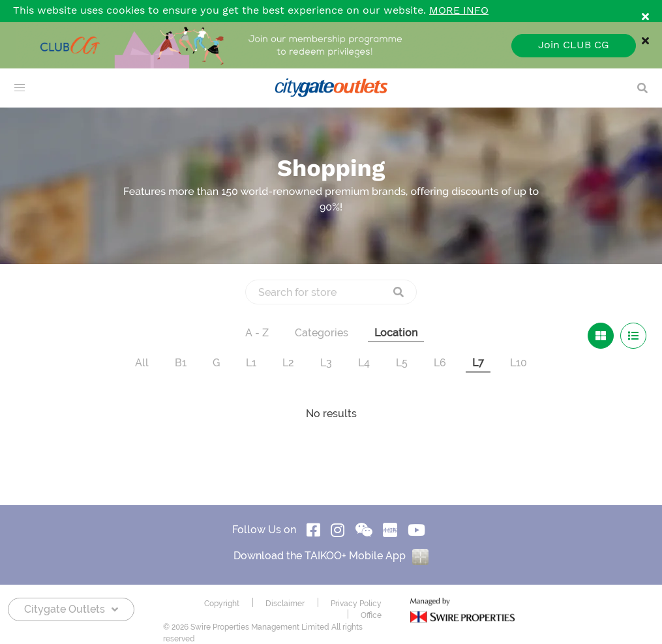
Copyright (222, 604)
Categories (322, 333)
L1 (251, 363)
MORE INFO (459, 11)
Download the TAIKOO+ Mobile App (331, 556)
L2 (288, 363)
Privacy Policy (356, 604)
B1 (181, 363)
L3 (326, 363)
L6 (440, 363)
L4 (364, 363)
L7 (478, 363)
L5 (402, 363)
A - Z (257, 333)
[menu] (20, 88)
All (142, 363)
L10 (519, 363)
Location (396, 333)
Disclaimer (285, 604)
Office (371, 615)
